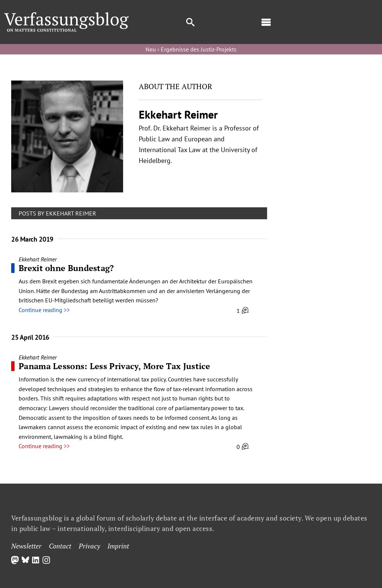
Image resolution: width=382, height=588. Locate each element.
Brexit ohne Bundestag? (66, 268)
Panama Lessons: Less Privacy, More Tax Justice (115, 366)
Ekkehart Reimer (38, 259)
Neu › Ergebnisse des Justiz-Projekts (191, 49)
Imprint (118, 546)
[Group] (66, 15)
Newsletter (26, 546)
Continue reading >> (44, 310)
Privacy (89, 546)
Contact (60, 546)
